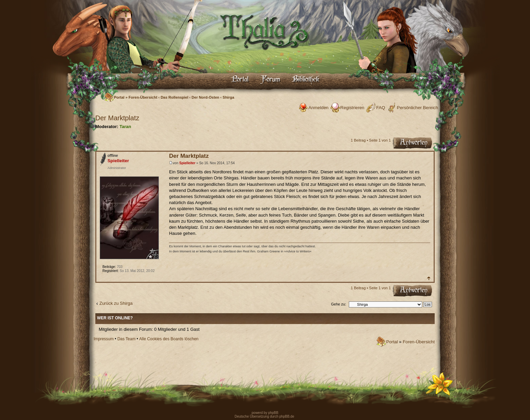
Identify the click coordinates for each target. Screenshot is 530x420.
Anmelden (318, 108)
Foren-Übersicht (143, 97)
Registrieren (352, 108)
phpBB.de (287, 416)
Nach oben (428, 278)
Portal (119, 97)
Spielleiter (187, 163)
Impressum (104, 339)
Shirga (228, 97)
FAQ (381, 108)
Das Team (126, 339)
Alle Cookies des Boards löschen (169, 339)
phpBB (273, 413)
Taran (125, 127)
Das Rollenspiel (174, 97)
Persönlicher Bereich (417, 108)
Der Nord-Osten (206, 97)
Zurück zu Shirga (116, 303)
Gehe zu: (339, 304)
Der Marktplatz (117, 118)
